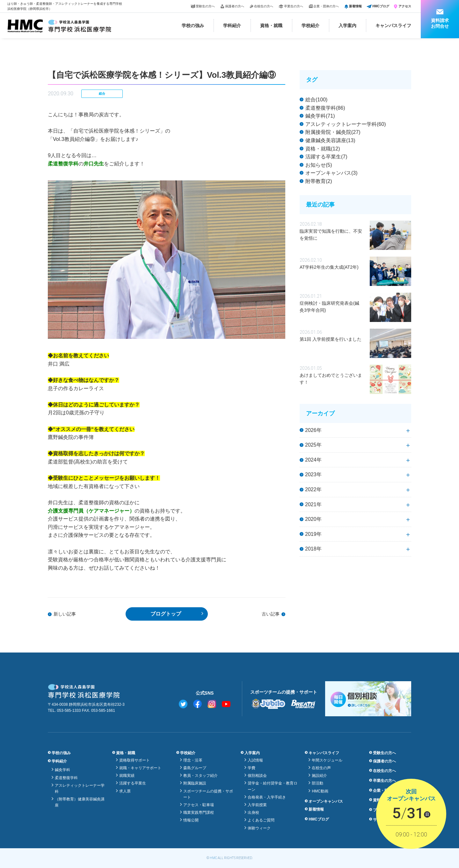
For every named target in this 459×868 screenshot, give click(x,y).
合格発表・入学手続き (267, 797)
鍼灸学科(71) (320, 116)
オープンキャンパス (326, 801)
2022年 (313, 489)
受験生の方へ (205, 6)
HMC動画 (320, 791)
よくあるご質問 (261, 820)
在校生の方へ (264, 6)
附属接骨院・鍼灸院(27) (333, 132)
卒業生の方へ (294, 6)
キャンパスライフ (393, 26)
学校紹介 (310, 26)
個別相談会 (257, 776)
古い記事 (271, 614)
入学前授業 (257, 805)
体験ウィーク (259, 828)
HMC (213, 858)
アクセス (405, 6)
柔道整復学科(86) (325, 108)
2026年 (313, 430)
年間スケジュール (327, 760)
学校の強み (193, 26)
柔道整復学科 (66, 778)
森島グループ (195, 768)
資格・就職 (271, 26)
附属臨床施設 (195, 783)
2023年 (313, 474)
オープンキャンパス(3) (331, 173)
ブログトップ (166, 614)
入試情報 (255, 760)
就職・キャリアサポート (140, 768)
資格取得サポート (135, 760)
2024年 (313, 460)
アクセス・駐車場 (199, 805)
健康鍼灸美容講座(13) (330, 140)
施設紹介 (319, 776)
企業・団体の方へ (326, 6)
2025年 (313, 445)
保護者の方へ (235, 6)
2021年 (313, 504)
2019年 (313, 534)
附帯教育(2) (319, 181)
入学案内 (347, 26)
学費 (251, 768)
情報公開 (191, 820)
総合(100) (316, 100)
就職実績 (127, 776)
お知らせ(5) (319, 165)
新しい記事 (65, 614)
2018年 (313, 549)
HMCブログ (381, 6)
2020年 (313, 519)
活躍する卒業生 (133, 783)
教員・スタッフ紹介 (200, 776)
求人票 (125, 791)
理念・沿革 (193, 760)
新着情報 (355, 6)
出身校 (253, 813)
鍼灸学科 (62, 770)
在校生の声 (321, 768)
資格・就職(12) (323, 149)
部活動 (317, 783)
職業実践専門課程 (199, 813)
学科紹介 (232, 26)
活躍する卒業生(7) (326, 157)
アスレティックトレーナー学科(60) (346, 124)
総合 (102, 94)
